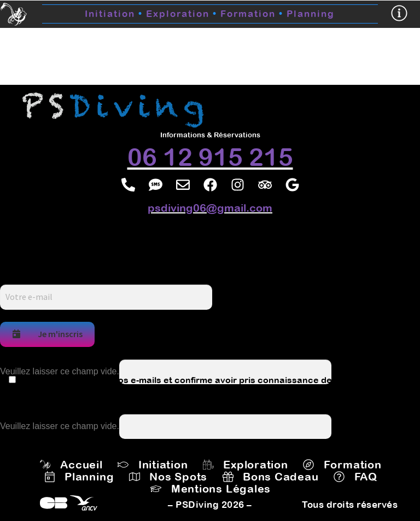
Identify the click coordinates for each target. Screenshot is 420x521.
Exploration (183, 14)
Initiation (110, 14)
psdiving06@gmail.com (210, 208)
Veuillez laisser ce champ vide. (60, 371)
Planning (311, 14)
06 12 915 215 (210, 157)
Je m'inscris (48, 334)
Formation (248, 14)
